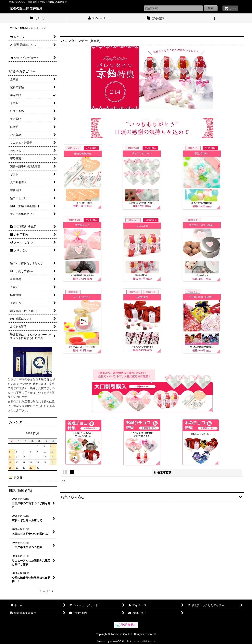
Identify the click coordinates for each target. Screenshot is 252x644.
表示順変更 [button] (162, 473)
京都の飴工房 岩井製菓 (26, 8)
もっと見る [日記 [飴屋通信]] (47, 591)
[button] (215, 19)
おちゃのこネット (120, 641)
